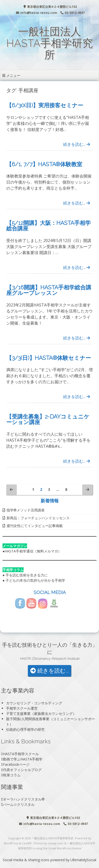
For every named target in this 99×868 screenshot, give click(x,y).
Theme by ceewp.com (48, 843)
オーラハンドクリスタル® (24, 799)
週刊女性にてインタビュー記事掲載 (35, 526)
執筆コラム (12, 775)
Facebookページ (16, 764)
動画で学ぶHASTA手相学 (23, 759)
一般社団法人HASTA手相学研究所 (50, 43)
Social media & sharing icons (27, 860)
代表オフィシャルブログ (22, 770)
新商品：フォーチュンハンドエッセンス (38, 518)
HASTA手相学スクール (21, 754)
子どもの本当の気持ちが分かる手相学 (35, 580)
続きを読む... (77, 144)
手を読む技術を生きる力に (27, 575)
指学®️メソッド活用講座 (26, 510)
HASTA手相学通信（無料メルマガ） (33, 551)
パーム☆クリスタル (19, 804)
